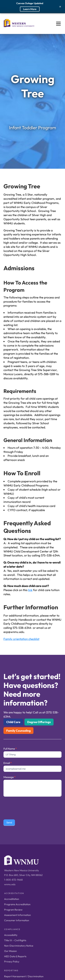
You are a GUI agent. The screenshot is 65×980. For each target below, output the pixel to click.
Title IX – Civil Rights (15, 940)
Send (9, 822)
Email (8, 763)
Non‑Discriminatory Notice (19, 946)
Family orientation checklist (21, 639)
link (30, 590)
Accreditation (12, 899)
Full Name (10, 749)
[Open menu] (58, 24)
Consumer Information (17, 920)
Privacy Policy (12, 962)
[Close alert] (60, 7)
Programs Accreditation (17, 904)
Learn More (30, 9)
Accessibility (11, 935)
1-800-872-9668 (13, 880)
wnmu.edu (10, 884)
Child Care (13, 722)
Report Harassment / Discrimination (24, 976)
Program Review (13, 910)
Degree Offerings (39, 722)
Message (9, 777)
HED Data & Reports (15, 956)
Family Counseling (18, 731)
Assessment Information (18, 915)
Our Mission (10, 951)
